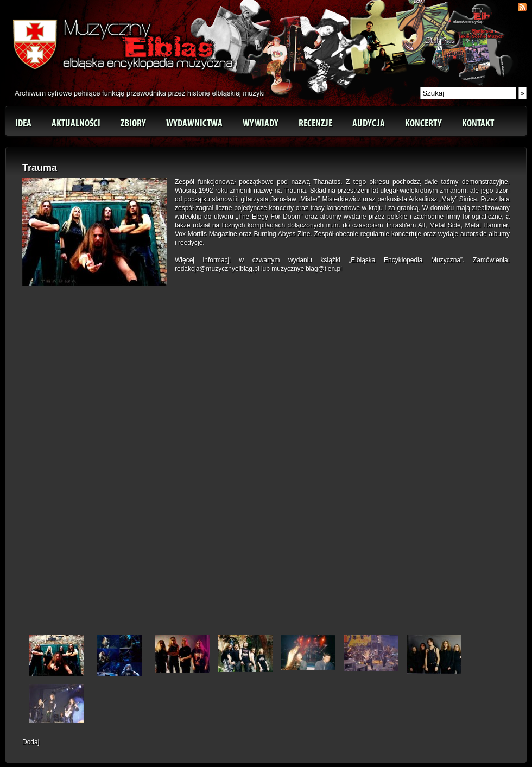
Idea (23, 123)
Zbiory (133, 123)
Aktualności (76, 123)
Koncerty (423, 123)
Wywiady (261, 123)
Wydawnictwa (194, 123)
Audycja (369, 123)
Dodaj (31, 742)
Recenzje (315, 123)
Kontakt (478, 123)
